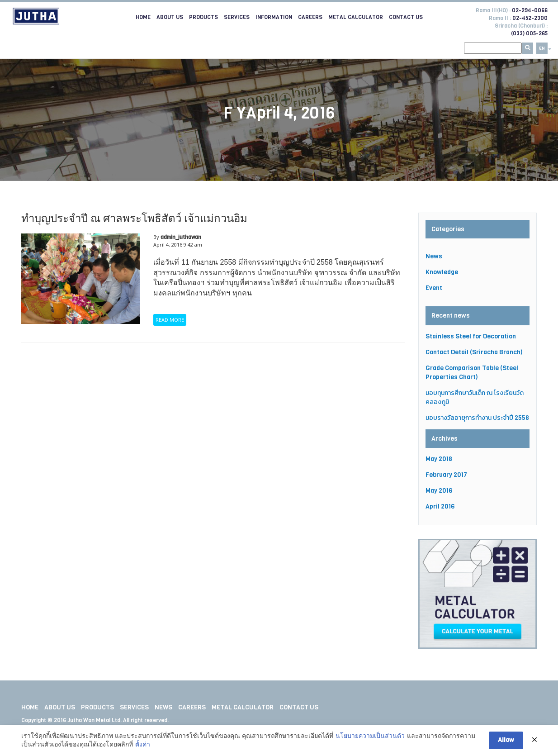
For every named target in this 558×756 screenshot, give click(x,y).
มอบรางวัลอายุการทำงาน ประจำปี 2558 (477, 418)
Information (274, 17)
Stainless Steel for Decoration (471, 336)
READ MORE (170, 320)
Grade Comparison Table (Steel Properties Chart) (472, 373)
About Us (170, 17)
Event (434, 288)
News (434, 256)
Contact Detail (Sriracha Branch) (474, 352)
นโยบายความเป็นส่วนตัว (370, 736)
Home (143, 17)
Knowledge (442, 272)
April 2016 (440, 506)
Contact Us (406, 17)
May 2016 (439, 491)
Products (203, 17)
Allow (506, 740)
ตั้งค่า (143, 744)
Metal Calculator (356, 17)
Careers (310, 17)
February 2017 (446, 475)
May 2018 (439, 459)
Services (237, 17)
